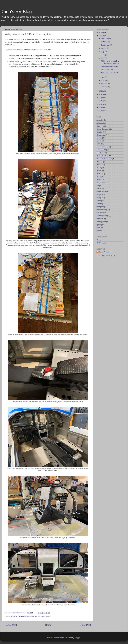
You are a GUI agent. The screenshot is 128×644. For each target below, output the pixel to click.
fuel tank (100, 213)
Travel (99, 189)
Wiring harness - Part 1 (109, 73)
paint (98, 228)
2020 (101, 36)
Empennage (101, 135)
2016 (101, 101)
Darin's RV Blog (16, 12)
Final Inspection (102, 147)
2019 (101, 91)
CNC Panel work (107, 70)
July (103, 52)
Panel (43, 616)
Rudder (99, 180)
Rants (99, 177)
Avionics (14, 616)
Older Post (85, 625)
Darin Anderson (105, 252)
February (105, 84)
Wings (99, 195)
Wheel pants (101, 192)
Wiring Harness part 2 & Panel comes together (110, 62)
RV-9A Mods (101, 243)
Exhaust (100, 141)
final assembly (102, 210)
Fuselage (100, 153)
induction (100, 219)
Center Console (24, 616)
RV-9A (99, 174)
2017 (101, 98)
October (104, 42)
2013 (101, 111)
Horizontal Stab (102, 156)
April (103, 77)
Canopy (99, 126)
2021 (101, 32)
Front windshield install (109, 66)
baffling (99, 201)
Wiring (99, 198)
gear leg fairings (102, 216)
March (104, 80)
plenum (99, 231)
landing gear (101, 222)
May (103, 58)
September (105, 45)
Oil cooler (100, 165)
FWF (98, 144)
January (104, 87)
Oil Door (100, 162)
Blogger (77, 638)
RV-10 (48, 616)
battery (99, 204)
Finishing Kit (35, 616)
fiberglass (100, 207)
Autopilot (100, 120)
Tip (98, 186)
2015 (101, 104)
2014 (101, 107)
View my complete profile (106, 255)
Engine (99, 138)
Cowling (99, 132)
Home (48, 625)
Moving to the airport (104, 159)
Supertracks (101, 183)
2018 (101, 94)
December (105, 39)
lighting (99, 225)
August (104, 48)
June (103, 55)
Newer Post (11, 625)
